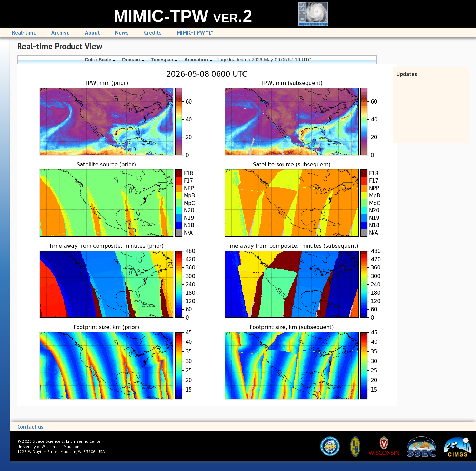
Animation (198, 60)
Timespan (164, 60)
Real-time (24, 32)
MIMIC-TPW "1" (195, 32)
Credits (153, 32)
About (92, 32)
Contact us (31, 426)
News (122, 32)
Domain (133, 60)
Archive (61, 32)
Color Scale (100, 60)
